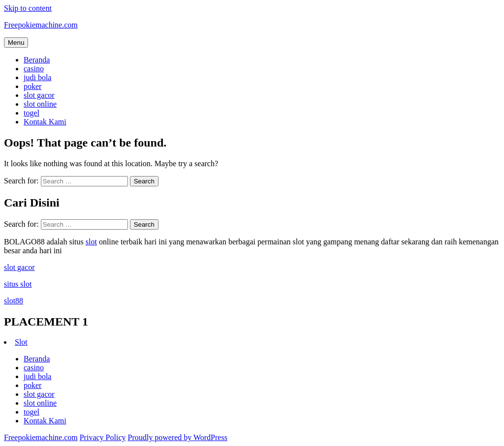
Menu (16, 43)
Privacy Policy (103, 437)
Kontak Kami (45, 122)
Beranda (37, 60)
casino (34, 69)
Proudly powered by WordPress (177, 437)
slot (91, 242)
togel (31, 113)
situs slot (18, 284)
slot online (40, 104)
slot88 (14, 301)
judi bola (37, 77)
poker (32, 86)
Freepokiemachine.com (41, 25)
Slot (21, 342)
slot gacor (39, 95)
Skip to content (28, 8)
